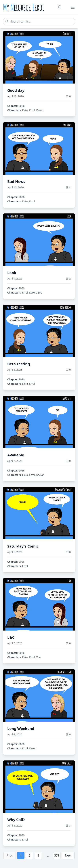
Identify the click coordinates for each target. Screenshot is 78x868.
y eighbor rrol (24, 7)
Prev (10, 855)
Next (68, 855)
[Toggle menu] (73, 7)
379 (57, 855)
